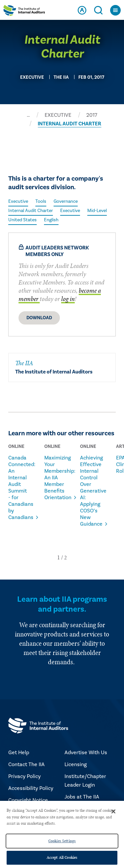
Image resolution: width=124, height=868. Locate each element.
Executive (18, 201)
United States (22, 220)
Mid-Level (97, 211)
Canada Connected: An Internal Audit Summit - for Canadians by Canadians (18, 488)
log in (68, 299)
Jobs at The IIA (82, 797)
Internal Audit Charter (31, 211)
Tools (41, 201)
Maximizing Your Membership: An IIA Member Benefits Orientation (54, 478)
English (51, 220)
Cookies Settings (62, 841)
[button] (59, 557)
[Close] (113, 811)
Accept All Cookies (62, 857)
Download (39, 318)
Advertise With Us (86, 753)
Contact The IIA (26, 764)
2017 (92, 115)
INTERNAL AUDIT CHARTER (69, 124)
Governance (66, 201)
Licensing (76, 764)
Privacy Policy (24, 776)
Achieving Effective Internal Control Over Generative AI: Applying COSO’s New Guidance (90, 491)
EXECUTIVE (58, 115)
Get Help (19, 753)
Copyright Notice (28, 800)
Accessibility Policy (31, 788)
